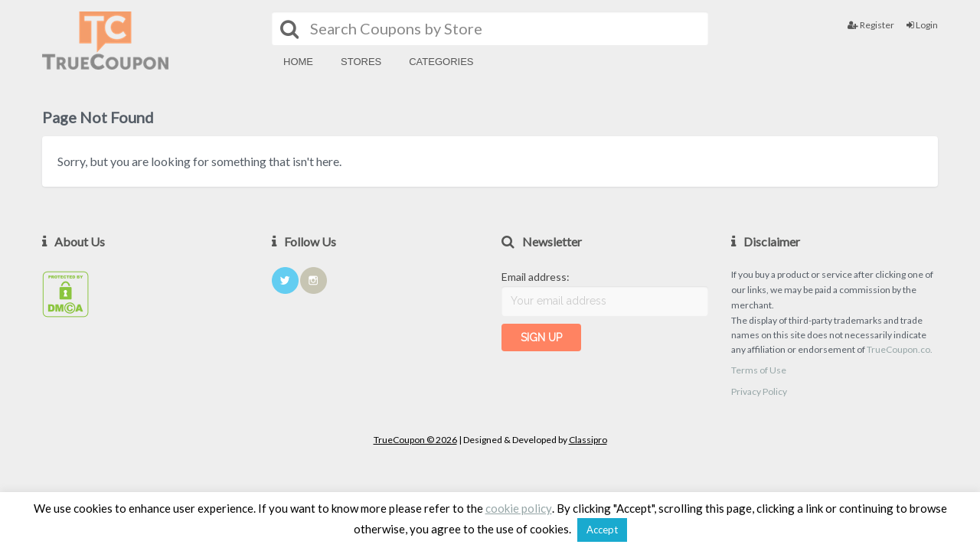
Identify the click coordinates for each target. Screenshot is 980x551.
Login (922, 25)
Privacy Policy (759, 391)
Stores (361, 62)
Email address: (536, 277)
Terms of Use (759, 370)
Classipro (588, 440)
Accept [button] (602, 530)
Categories (441, 62)
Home (298, 62)
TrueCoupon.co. (900, 349)
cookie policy (519, 508)
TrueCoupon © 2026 (415, 440)
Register (871, 25)
